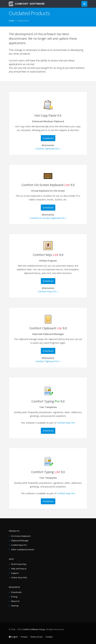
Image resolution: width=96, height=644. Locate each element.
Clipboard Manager (20, 541)
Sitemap (15, 606)
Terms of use (36, 637)
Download (48, 138)
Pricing (14, 597)
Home (11, 21)
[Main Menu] (84, 4)
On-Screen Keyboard (21, 536)
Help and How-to (19, 569)
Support (15, 573)
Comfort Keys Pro (47, 291)
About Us (15, 601)
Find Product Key (19, 564)
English (13, 637)
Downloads (16, 592)
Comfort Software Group (34, 629)
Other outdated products (23, 550)
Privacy (24, 637)
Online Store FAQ (19, 578)
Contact (49, 637)
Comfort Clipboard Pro (47, 149)
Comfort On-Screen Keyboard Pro (47, 218)
